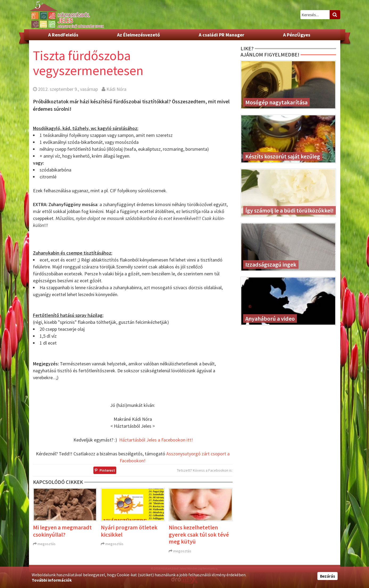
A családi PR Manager (221, 35)
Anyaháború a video (270, 318)
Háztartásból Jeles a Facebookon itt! (156, 440)
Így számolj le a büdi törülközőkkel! (289, 210)
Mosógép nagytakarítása (276, 102)
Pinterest (105, 470)
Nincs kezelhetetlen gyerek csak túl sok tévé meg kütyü (199, 534)
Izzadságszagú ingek (271, 264)
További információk (52, 580)
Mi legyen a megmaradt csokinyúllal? (62, 531)
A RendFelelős (63, 35)
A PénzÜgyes (297, 35)
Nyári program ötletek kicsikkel (129, 531)
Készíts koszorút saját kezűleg (283, 156)
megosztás (47, 544)
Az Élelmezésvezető (138, 35)
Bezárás (327, 576)
